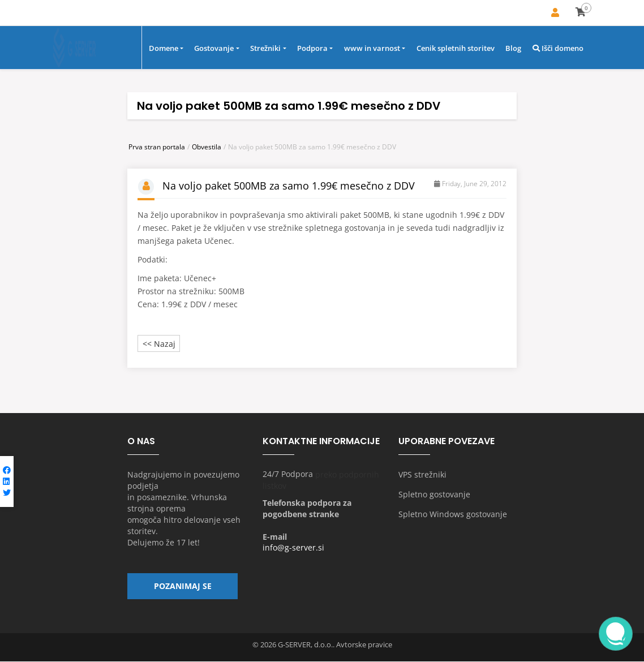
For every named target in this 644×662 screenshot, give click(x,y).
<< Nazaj (159, 344)
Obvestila (207, 147)
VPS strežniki (422, 475)
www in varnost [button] (372, 49)
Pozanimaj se (183, 589)
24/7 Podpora (288, 475)
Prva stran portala (157, 147)
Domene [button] (164, 49)
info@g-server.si (293, 549)
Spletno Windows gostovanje (453, 515)
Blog (513, 49)
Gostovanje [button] (214, 49)
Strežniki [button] (265, 49)
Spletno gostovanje (434, 495)
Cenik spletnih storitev (456, 49)
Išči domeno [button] (558, 49)
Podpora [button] (312, 49)
